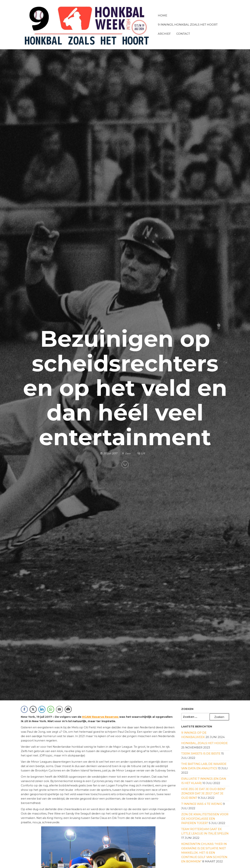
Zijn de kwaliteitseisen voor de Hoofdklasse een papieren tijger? (205, 819)
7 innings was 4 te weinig (202, 804)
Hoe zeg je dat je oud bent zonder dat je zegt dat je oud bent (203, 793)
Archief (164, 34)
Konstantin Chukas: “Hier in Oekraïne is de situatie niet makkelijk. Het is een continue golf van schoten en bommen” (204, 853)
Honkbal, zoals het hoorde (204, 743)
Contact (183, 34)
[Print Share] (68, 709)
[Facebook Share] (24, 709)
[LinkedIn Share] (42, 709)
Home (162, 15)
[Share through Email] (59, 709)
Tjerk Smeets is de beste (201, 753)
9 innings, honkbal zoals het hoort (188, 25)
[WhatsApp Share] (51, 709)
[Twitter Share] (33, 709)
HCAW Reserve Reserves (101, 717)
